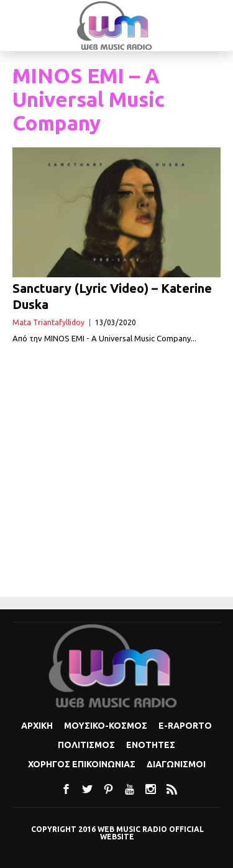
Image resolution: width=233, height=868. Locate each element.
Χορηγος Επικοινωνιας (82, 764)
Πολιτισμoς (86, 745)
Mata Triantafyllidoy (48, 322)
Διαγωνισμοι (176, 764)
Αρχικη (37, 726)
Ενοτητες (151, 745)
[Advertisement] (116, 472)
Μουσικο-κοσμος (106, 726)
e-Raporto (185, 726)
